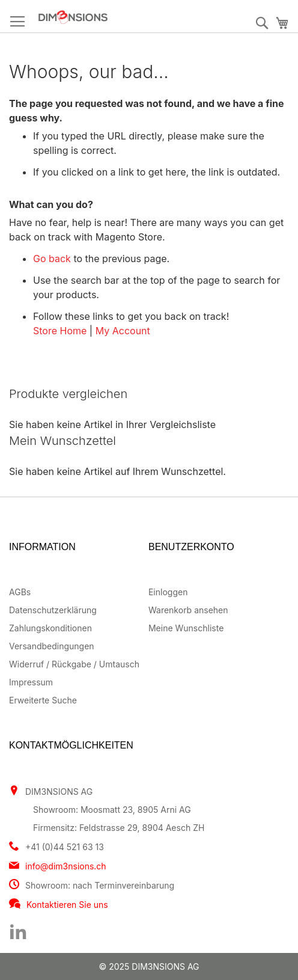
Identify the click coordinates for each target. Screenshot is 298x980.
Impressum (31, 682)
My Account (123, 331)
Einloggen (168, 592)
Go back (52, 259)
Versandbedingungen (52, 646)
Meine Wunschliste (186, 628)
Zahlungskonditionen (50, 628)
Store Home (60, 331)
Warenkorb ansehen (188, 610)
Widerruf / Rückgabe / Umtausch (74, 664)
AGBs (20, 592)
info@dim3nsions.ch (66, 866)
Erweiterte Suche (43, 700)
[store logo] (108, 17)
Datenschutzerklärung (53, 610)
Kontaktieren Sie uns (67, 905)
